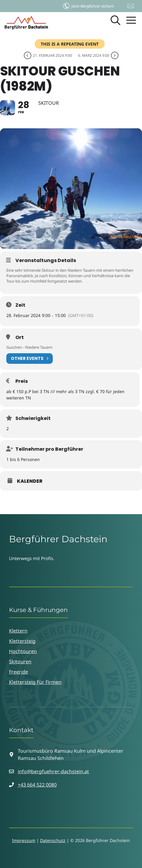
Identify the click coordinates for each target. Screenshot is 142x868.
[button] (115, 23)
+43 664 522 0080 (37, 785)
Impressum (24, 840)
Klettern (18, 631)
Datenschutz (53, 840)
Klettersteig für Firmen (35, 682)
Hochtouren (23, 651)
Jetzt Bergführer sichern (88, 5)
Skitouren (20, 661)
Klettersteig (22, 641)
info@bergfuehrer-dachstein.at (53, 771)
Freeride (19, 672)
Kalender (30, 481)
